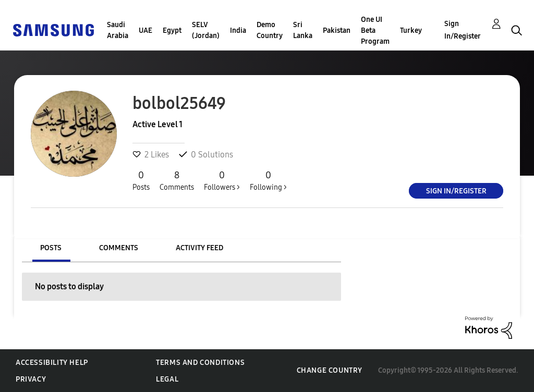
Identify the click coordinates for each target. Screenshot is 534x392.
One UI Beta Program (375, 30)
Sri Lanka (303, 30)
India (238, 30)
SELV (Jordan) (206, 30)
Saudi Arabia (118, 30)
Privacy (31, 379)
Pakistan (337, 30)
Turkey (411, 30)
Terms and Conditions (200, 363)
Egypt (172, 30)
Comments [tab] (119, 248)
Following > (268, 180)
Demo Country (270, 30)
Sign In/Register (463, 30)
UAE (145, 30)
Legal (167, 379)
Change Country (330, 370)
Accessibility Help (52, 363)
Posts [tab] (51, 248)
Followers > (222, 180)
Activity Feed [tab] (199, 248)
